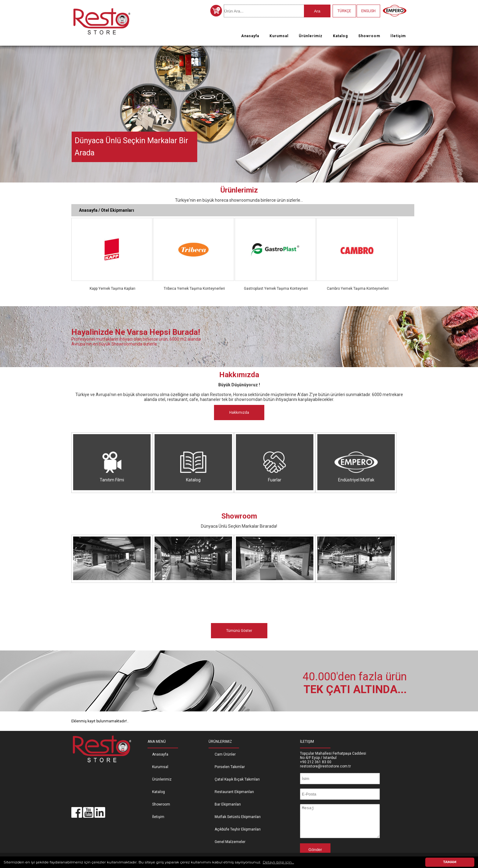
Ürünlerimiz (311, 36)
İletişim (398, 36)
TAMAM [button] (450, 862)
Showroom (369, 36)
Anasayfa (250, 36)
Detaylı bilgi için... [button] (278, 862)
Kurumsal (279, 36)
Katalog (340, 36)
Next (472, 113)
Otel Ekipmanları (118, 210)
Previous (6, 113)
